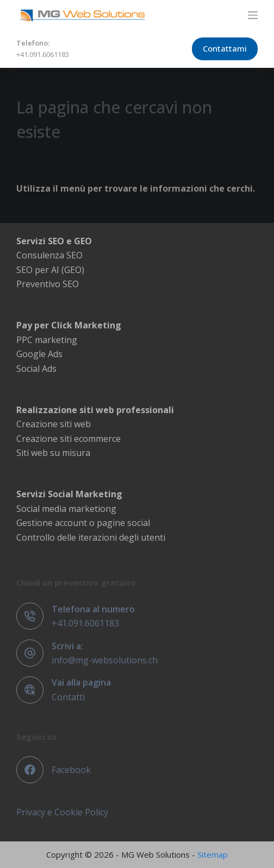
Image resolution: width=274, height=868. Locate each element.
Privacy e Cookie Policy (62, 812)
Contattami (225, 48)
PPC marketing (47, 340)
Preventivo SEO (48, 284)
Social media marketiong (66, 509)
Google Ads (39, 354)
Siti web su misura (53, 453)
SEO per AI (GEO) (50, 270)
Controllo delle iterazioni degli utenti (91, 537)
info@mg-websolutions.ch (105, 660)
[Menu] (253, 15)
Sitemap (213, 854)
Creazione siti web (54, 424)
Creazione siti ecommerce (68, 439)
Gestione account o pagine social (83, 523)
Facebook (71, 770)
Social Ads (36, 369)
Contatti (68, 697)
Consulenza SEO (49, 255)
